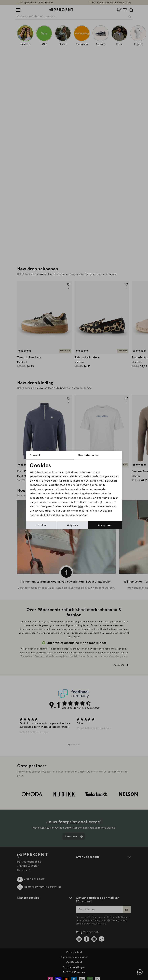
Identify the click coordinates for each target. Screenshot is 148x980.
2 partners (111, 481)
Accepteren (105, 525)
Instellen (41, 525)
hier (81, 506)
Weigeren (72, 525)
